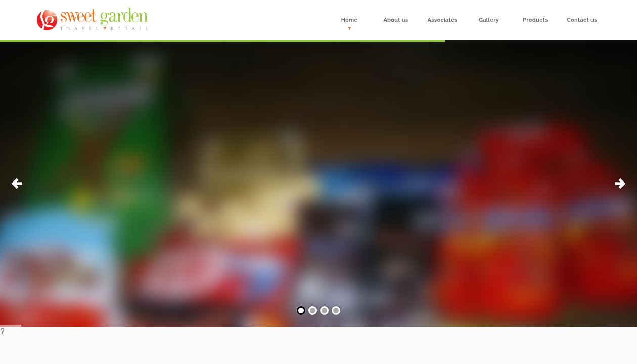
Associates (442, 20)
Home (350, 20)
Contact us (582, 20)
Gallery (489, 20)
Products (535, 20)
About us (396, 20)
